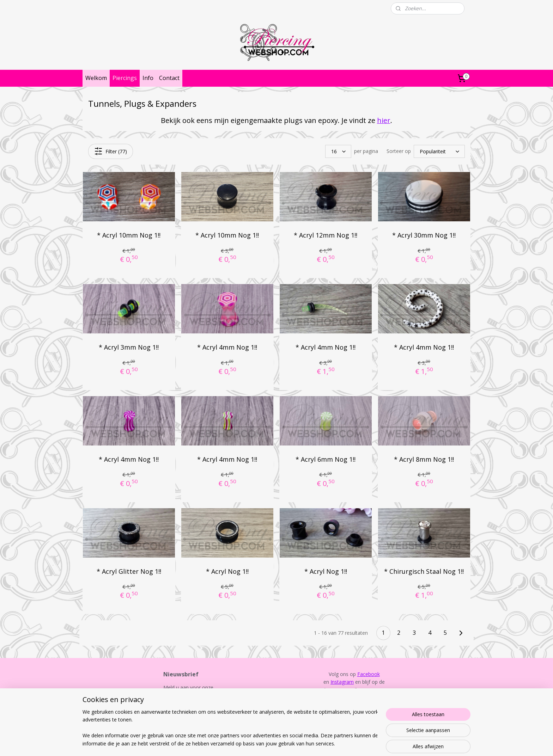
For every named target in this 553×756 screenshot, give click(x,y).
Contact (169, 78)
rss (269, 743)
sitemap (254, 743)
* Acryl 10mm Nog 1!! (129, 235)
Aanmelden (182, 712)
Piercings (125, 78)
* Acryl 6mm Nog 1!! (326, 459)
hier (384, 120)
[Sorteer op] (439, 151)
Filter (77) (111, 151)
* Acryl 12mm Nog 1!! (326, 235)
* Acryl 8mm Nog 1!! (424, 459)
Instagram (342, 682)
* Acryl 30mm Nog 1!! (424, 235)
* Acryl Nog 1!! (227, 571)
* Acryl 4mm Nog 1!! (227, 347)
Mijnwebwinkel (357, 743)
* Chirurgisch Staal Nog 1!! (424, 571)
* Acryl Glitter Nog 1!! (129, 571)
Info (148, 78)
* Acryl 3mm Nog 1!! (129, 347)
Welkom (96, 78)
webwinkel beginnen (296, 743)
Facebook (369, 674)
